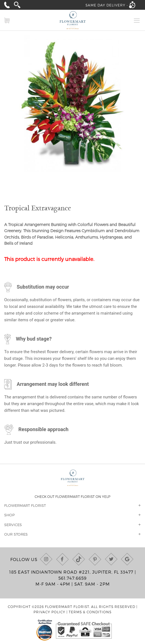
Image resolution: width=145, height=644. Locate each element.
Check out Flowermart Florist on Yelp (72, 496)
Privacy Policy (49, 612)
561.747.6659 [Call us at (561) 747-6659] (72, 578)
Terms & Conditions (90, 612)
